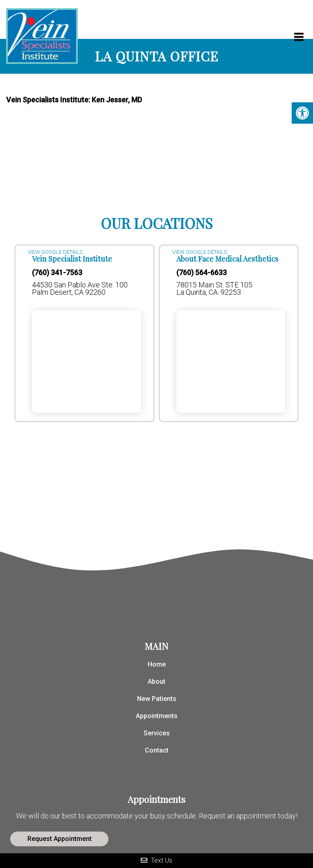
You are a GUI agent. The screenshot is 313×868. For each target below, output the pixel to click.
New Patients (157, 699)
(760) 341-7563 (57, 273)
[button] (302, 113)
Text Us (156, 860)
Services (157, 733)
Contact (157, 750)
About (156, 682)
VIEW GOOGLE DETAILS (55, 252)
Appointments (157, 716)
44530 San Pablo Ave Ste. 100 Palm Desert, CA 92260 (80, 289)
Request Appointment (60, 839)
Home (157, 664)
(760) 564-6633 (202, 273)
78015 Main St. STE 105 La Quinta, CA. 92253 (214, 289)
